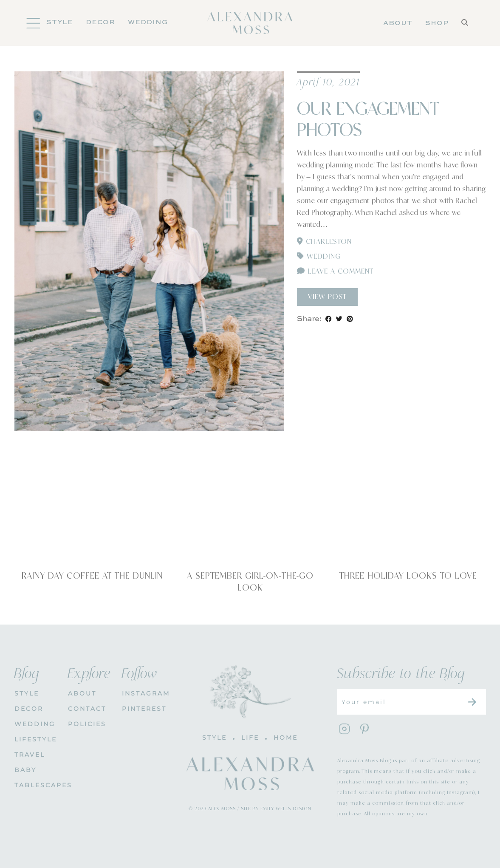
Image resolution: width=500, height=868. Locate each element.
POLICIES (87, 724)
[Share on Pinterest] (350, 319)
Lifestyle (35, 739)
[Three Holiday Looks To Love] (408, 515)
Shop (437, 23)
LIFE (250, 738)
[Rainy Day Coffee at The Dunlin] (92, 515)
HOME (286, 738)
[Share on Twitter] (339, 319)
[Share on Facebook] (329, 319)
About (398, 23)
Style (60, 23)
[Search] (465, 23)
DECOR (100, 23)
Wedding (148, 23)
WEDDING (35, 724)
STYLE (27, 693)
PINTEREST (143, 709)
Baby (25, 770)
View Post (327, 297)
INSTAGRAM (143, 693)
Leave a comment (335, 271)
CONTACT (87, 709)
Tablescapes (35, 785)
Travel (30, 755)
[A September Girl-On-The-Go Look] (250, 515)
